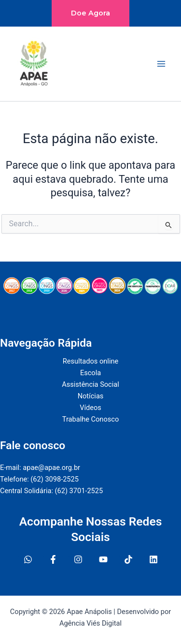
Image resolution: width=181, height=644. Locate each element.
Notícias (91, 396)
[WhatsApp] (28, 559)
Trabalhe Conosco (90, 419)
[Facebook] (53, 559)
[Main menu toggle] (161, 64)
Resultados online (90, 361)
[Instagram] (78, 559)
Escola (90, 373)
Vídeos (90, 408)
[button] (90, 13)
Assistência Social (90, 384)
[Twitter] (128, 559)
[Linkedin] (153, 559)
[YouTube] (103, 559)
